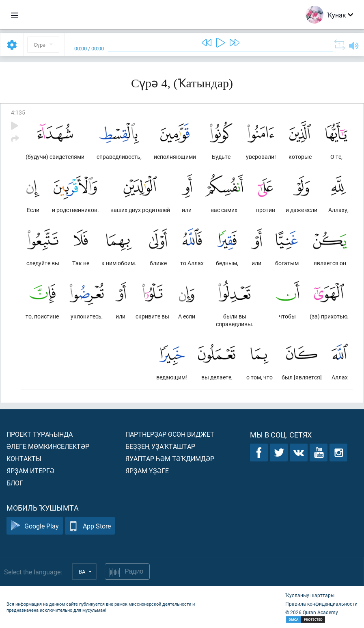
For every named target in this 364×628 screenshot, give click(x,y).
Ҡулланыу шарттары (310, 595)
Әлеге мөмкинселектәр (48, 446)
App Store (90, 526)
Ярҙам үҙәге (147, 471)
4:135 (18, 112)
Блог (15, 483)
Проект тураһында (40, 434)
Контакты (24, 458)
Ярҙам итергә (30, 471)
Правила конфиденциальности (321, 604)
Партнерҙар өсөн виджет (170, 434)
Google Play (35, 526)
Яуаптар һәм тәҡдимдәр (170, 458)
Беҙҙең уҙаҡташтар (160, 446)
